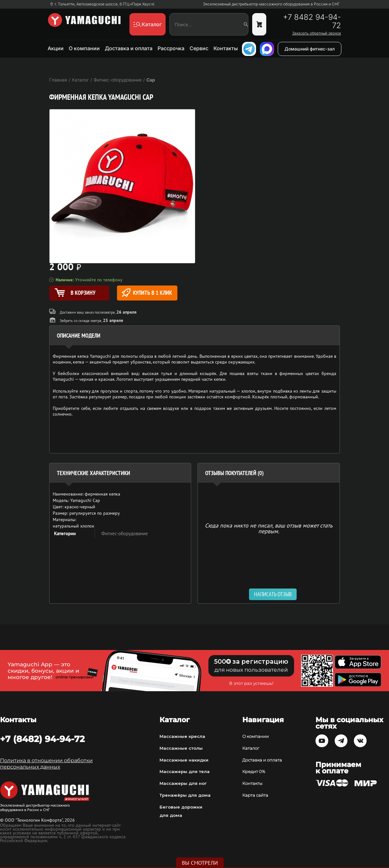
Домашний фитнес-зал (310, 49)
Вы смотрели (200, 863)
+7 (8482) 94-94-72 (42, 739)
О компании (84, 48)
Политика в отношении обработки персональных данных (46, 764)
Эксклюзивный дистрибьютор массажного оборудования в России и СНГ (271, 4)
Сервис (199, 48)
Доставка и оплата (129, 48)
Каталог (251, 748)
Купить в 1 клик (147, 293)
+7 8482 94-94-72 (312, 21)
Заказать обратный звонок (317, 33)
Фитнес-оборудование (125, 533)
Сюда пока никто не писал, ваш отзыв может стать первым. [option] (269, 528)
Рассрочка (171, 48)
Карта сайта (255, 795)
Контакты (226, 48)
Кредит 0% (254, 771)
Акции (56, 48)
